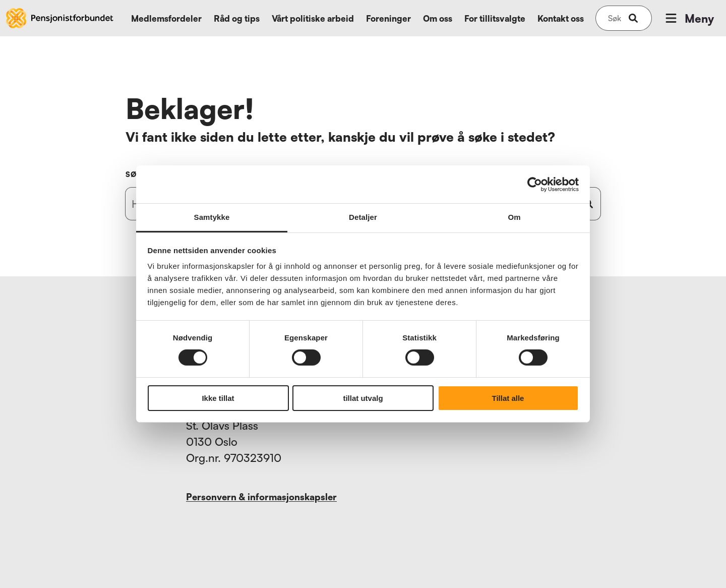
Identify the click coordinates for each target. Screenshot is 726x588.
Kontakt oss (561, 18)
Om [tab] (514, 217)
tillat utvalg (363, 398)
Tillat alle (508, 398)
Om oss (438, 18)
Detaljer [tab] (363, 217)
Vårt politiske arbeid (313, 18)
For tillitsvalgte (495, 18)
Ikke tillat (218, 398)
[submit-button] (633, 18)
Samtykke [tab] (212, 217)
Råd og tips (237, 18)
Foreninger (388, 18)
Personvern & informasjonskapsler (261, 497)
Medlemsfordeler (166, 18)
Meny (689, 18)
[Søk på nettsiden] (615, 18)
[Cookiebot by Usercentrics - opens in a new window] (535, 184)
